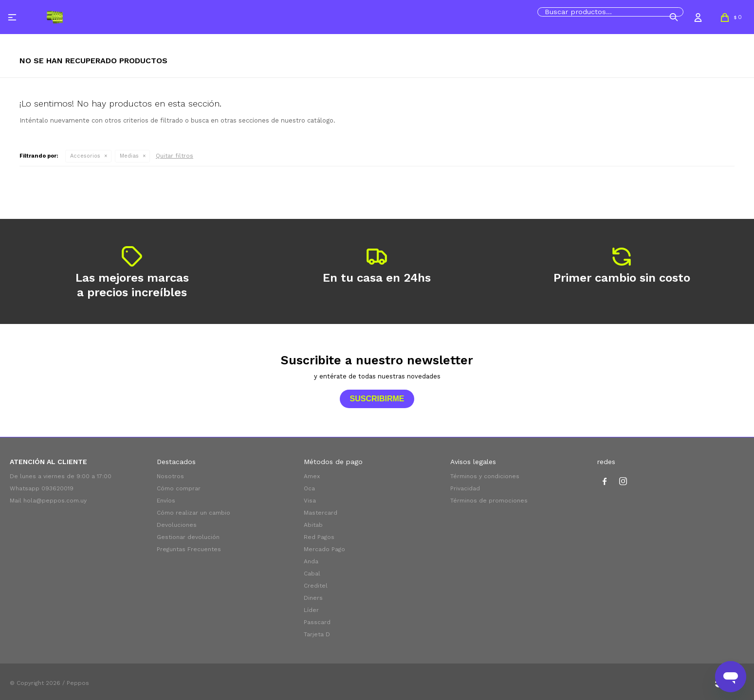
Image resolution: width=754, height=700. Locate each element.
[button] (674, 17)
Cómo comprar (179, 488)
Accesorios (85, 156)
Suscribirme (377, 399)
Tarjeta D (317, 634)
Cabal (312, 574)
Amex (312, 476)
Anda (311, 561)
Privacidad (465, 488)
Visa (310, 501)
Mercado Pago (324, 549)
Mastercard (321, 513)
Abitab (313, 525)
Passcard (317, 622)
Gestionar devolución (188, 537)
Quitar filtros (175, 156)
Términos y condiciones (485, 476)
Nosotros (170, 476)
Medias (129, 156)
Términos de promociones (489, 501)
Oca (309, 488)
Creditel (316, 586)
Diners (313, 598)
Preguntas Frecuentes (189, 549)
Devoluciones (177, 525)
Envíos (166, 501)
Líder (311, 610)
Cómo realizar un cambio (193, 513)
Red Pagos (319, 537)
